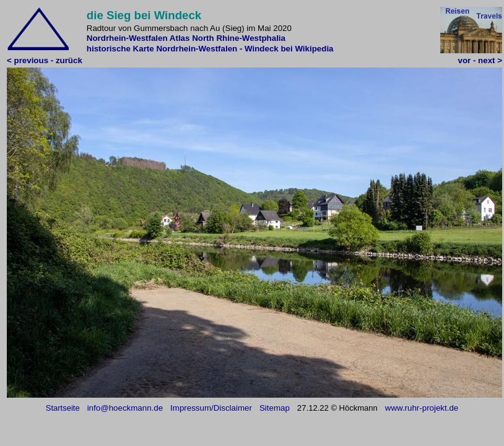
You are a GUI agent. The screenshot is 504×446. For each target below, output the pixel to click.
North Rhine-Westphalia (239, 38)
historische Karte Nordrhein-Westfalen (162, 49)
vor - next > (480, 60)
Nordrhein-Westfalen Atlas (138, 38)
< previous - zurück (45, 60)
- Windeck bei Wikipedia (287, 49)
